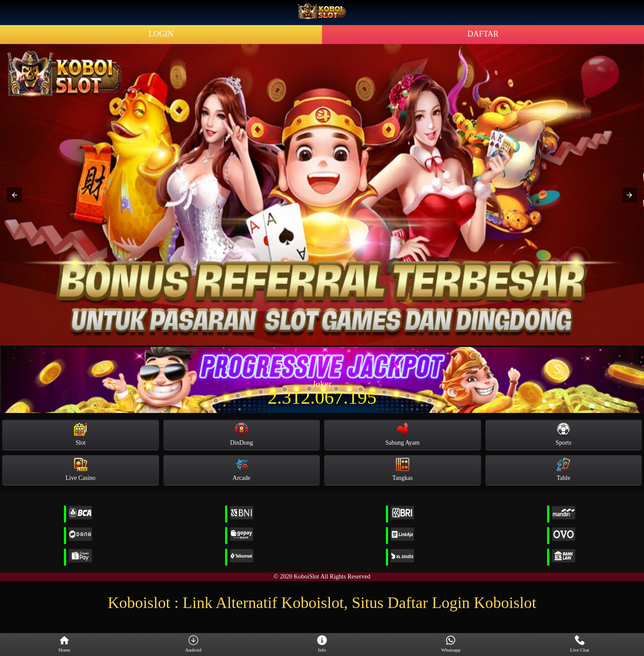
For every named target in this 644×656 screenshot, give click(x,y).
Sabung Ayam (403, 434)
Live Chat (580, 644)
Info (322, 644)
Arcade (241, 470)
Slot (81, 434)
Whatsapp (451, 644)
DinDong (241, 434)
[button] (15, 195)
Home (65, 644)
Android (193, 644)
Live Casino (81, 470)
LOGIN (161, 34)
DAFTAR (483, 34)
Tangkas (403, 470)
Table (564, 470)
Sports (563, 434)
